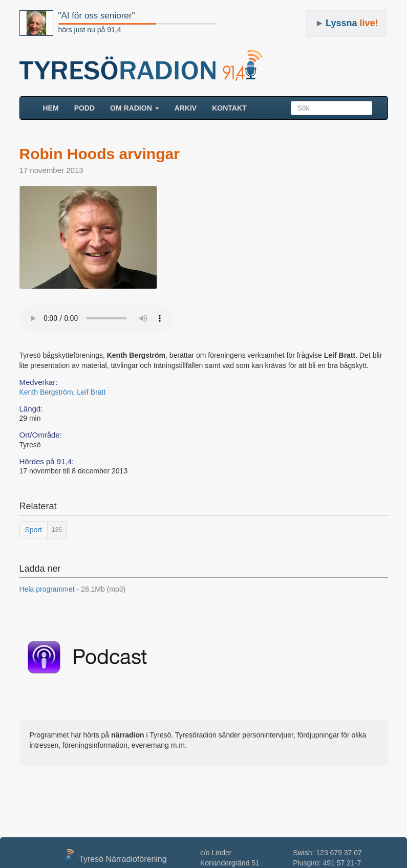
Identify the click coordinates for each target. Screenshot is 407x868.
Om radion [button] (135, 108)
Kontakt (229, 108)
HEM (55, 107)
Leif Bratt (91, 392)
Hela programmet (73, 589)
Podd (84, 108)
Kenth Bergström (46, 392)
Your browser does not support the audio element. (96, 318)
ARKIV (186, 108)
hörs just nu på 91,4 (90, 30)
